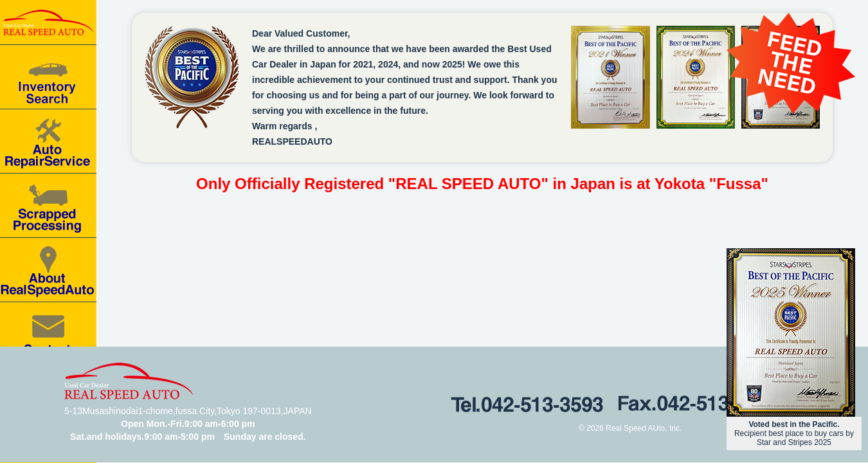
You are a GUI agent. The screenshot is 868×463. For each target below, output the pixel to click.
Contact (48, 334)
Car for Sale (48, 77)
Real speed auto (48, 23)
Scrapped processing (48, 206)
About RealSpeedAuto (48, 270)
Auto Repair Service (48, 141)
